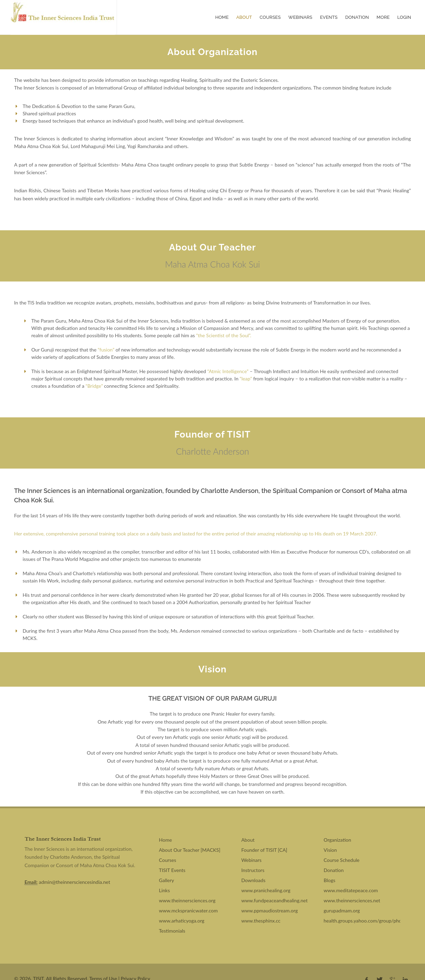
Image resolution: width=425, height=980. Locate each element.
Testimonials (172, 922)
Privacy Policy (135, 970)
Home (222, 13)
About (244, 13)
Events (329, 13)
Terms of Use (103, 970)
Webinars (300, 13)
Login (404, 13)
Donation (357, 13)
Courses (270, 13)
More (383, 13)
